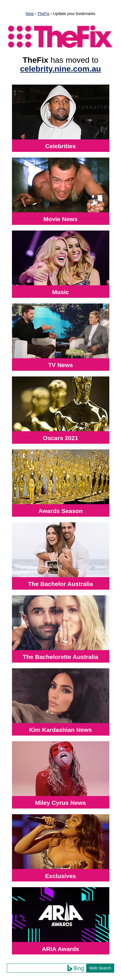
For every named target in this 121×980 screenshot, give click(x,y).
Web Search (100, 968)
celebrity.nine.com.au (60, 69)
